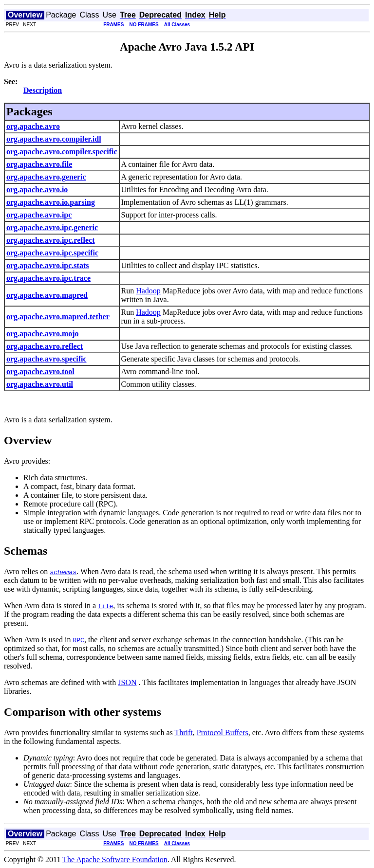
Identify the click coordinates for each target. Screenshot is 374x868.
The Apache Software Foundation (115, 859)
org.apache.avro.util (40, 384)
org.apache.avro (33, 126)
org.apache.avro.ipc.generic (52, 227)
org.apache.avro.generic (46, 177)
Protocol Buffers (223, 732)
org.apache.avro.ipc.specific (52, 253)
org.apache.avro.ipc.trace (48, 278)
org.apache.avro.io (37, 190)
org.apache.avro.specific (47, 359)
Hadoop (148, 291)
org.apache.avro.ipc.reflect (51, 240)
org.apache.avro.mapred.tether (58, 316)
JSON (127, 682)
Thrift (183, 732)
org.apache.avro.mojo (43, 334)
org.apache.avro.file (39, 164)
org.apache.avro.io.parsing (51, 202)
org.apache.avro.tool (40, 371)
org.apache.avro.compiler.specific (62, 152)
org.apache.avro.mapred (47, 295)
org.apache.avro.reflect (45, 346)
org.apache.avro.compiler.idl (54, 139)
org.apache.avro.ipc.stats (47, 265)
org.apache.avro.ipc (39, 215)
